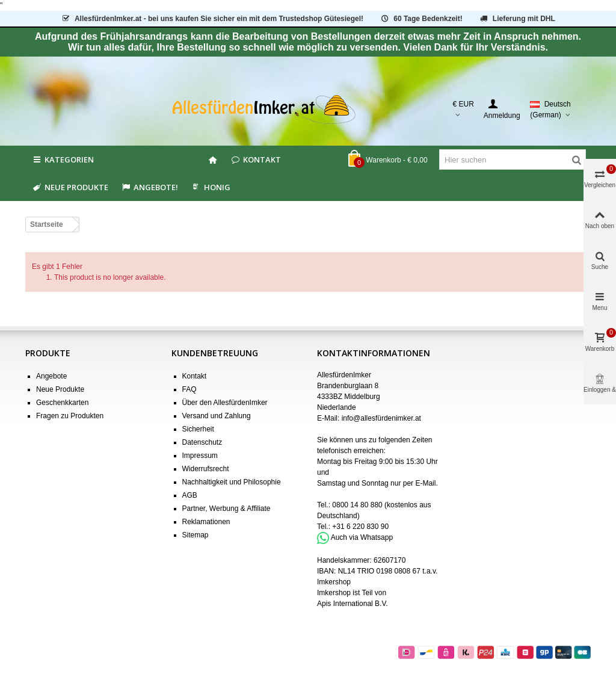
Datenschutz (202, 442)
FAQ (189, 389)
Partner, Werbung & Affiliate (226, 509)
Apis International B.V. (353, 604)
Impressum (200, 456)
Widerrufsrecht (206, 469)
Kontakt (255, 159)
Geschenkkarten (62, 403)
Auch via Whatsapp (362, 537)
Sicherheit (198, 429)
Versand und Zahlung (217, 416)
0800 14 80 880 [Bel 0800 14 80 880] (357, 505)
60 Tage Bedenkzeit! (421, 19)
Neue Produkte (70, 187)
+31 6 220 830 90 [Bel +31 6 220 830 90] (360, 527)
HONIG (210, 187)
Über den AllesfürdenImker (225, 403)
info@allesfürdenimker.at (381, 418)
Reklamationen (206, 522)
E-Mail (425, 483)
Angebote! (149, 187)
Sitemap (196, 535)
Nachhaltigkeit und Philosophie (232, 482)
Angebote (51, 376)
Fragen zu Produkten (70, 416)
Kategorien (63, 159)
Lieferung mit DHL (517, 19)
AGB (190, 495)
